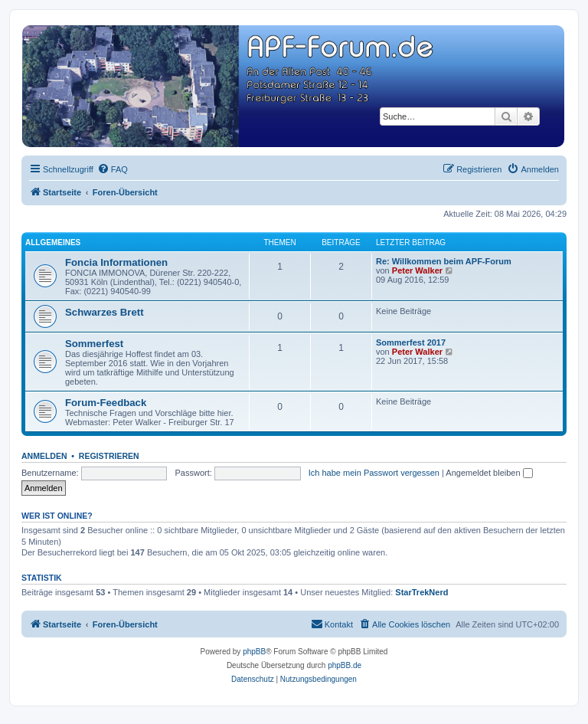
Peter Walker (417, 270)
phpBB (254, 652)
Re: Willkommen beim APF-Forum (444, 261)
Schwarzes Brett (105, 312)
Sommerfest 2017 (411, 342)
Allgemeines (53, 242)
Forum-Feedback (106, 403)
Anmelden (44, 456)
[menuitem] (113, 169)
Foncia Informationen (116, 262)
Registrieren (109, 456)
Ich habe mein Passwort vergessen (374, 473)
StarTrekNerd (421, 592)
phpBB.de (345, 665)
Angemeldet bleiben (489, 473)
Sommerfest (94, 344)
